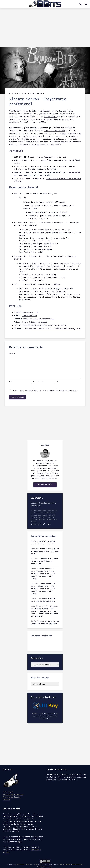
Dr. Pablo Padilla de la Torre (27, 139)
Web (58, 382)
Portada (12, 93)
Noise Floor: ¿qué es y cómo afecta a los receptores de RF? (45, 551)
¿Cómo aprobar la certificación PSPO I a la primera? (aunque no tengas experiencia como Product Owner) (43, 574)
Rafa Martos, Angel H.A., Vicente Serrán (30, 864)
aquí (20, 842)
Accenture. (49, 119)
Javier (34, 559)
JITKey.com (45, 111)
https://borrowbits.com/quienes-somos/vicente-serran (43, 325)
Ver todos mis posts (45, 485)
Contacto (7, 800)
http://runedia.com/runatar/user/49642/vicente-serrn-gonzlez (53, 329)
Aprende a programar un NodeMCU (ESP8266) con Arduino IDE (45, 561)
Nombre (12, 382)
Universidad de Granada (54, 131)
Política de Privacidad (13, 794)
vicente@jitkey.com (30, 312)
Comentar (12, 354)
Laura (33, 541)
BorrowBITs (55, 284)
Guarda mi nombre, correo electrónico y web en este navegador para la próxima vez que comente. (45, 391)
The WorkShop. (51, 116)
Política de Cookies (12, 797)
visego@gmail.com (29, 315)
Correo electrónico (40, 382)
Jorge (33, 569)
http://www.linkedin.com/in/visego (39, 319)
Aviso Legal (8, 792)
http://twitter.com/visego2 (35, 322)
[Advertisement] (45, 29)
